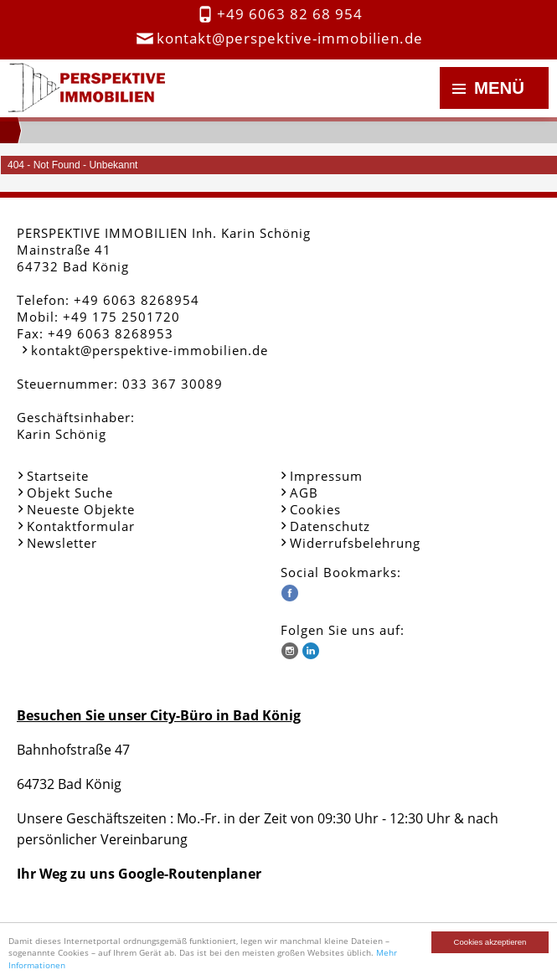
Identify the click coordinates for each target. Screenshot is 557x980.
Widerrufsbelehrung (355, 543)
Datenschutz (330, 526)
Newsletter (62, 543)
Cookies (315, 509)
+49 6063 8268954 (137, 300)
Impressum (326, 476)
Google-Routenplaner (190, 874)
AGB (304, 493)
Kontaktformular (81, 526)
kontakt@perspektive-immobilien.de (290, 38)
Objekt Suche (70, 493)
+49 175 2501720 (121, 317)
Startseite (58, 476)
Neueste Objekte (81, 509)
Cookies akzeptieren (490, 942)
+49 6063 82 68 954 (290, 14)
